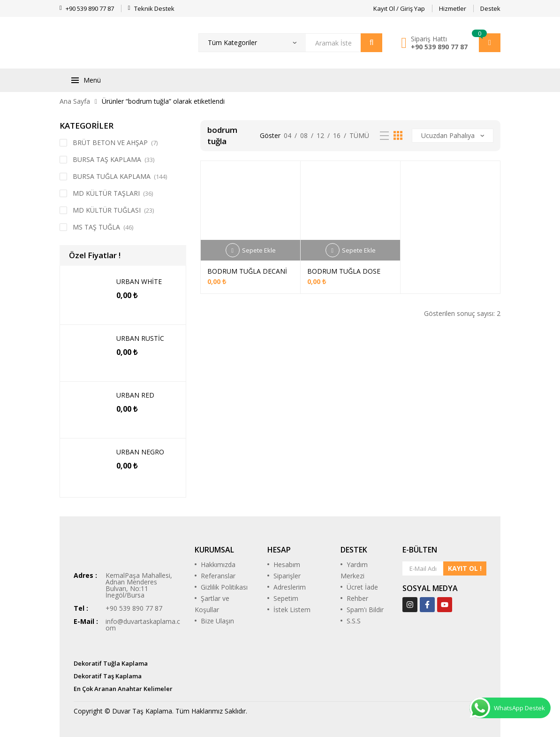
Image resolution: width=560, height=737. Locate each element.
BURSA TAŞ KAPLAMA (107, 159)
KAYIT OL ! (465, 568)
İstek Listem (292, 610)
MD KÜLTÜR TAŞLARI (106, 193)
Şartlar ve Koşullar (212, 604)
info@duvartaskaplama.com (143, 625)
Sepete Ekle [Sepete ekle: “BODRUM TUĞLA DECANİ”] (259, 250)
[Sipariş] (453, 136)
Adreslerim (290, 587)
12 (320, 135)
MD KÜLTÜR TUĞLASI (107, 210)
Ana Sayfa (75, 101)
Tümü (359, 135)
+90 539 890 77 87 (439, 47)
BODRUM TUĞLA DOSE (344, 271)
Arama (371, 43)
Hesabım (287, 564)
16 (337, 135)
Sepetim (286, 598)
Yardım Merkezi (354, 570)
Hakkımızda (218, 564)
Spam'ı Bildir (365, 610)
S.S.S (354, 621)
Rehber (357, 598)
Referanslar (218, 576)
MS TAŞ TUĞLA (96, 227)
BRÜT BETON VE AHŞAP (110, 142)
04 (288, 135)
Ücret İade (362, 587)
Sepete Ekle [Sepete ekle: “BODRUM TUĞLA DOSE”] (359, 250)
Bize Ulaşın (217, 621)
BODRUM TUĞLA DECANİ (247, 271)
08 (304, 135)
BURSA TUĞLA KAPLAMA (112, 176)
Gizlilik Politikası (224, 587)
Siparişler (287, 576)
